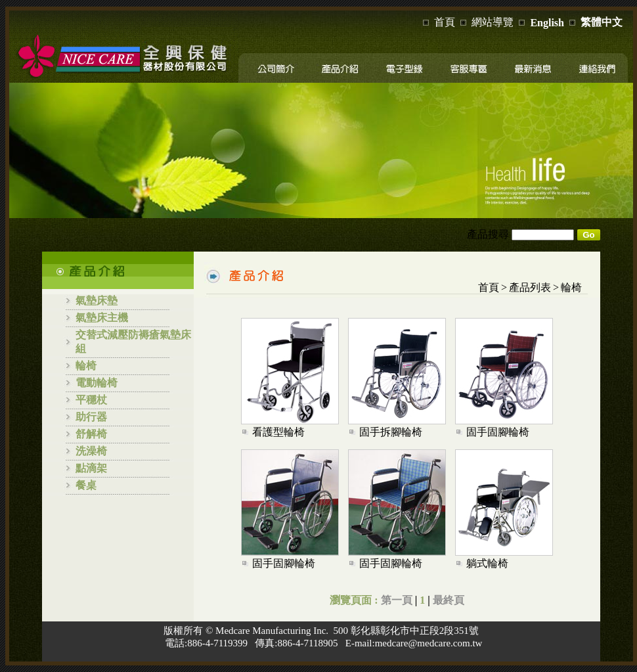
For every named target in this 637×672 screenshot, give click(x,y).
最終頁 (449, 600)
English (547, 23)
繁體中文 (602, 22)
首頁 (445, 22)
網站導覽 (493, 22)
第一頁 (397, 600)
